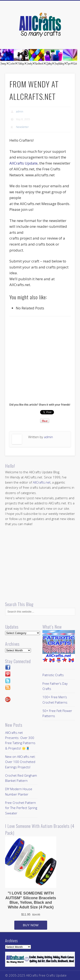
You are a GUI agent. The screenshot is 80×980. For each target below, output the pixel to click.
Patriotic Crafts (53, 675)
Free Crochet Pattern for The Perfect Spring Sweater (21, 808)
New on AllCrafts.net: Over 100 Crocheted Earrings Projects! (20, 762)
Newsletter (22, 127)
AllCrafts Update (23, 163)
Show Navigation (65, 38)
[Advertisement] (40, 361)
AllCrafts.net (42, 482)
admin (20, 112)
